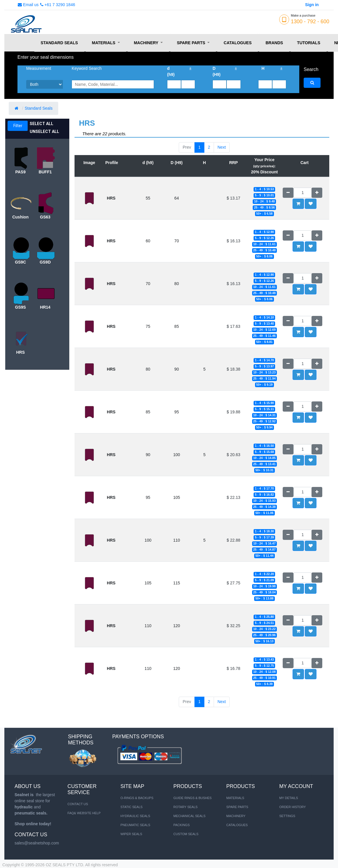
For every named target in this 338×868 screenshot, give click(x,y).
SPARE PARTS (237, 807)
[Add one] (317, 193)
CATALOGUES (237, 825)
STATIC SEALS (132, 807)
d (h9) (171, 71)
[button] (311, 204)
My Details (289, 798)
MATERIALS (235, 798)
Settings (287, 816)
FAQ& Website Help (84, 813)
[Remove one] (288, 193)
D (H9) (216, 71)
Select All (41, 124)
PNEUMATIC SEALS (136, 825)
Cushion (20, 217)
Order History (292, 807)
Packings (181, 825)
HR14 (45, 307)
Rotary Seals (185, 807)
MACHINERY (236, 816)
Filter (18, 126)
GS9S (21, 307)
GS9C (20, 262)
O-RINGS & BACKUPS (137, 798)
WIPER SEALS (131, 834)
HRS (20, 352)
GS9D (45, 262)
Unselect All (44, 131)
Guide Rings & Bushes (192, 798)
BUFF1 (45, 172)
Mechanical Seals (189, 816)
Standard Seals (39, 108)
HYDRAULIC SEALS (135, 816)
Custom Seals (186, 834)
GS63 (45, 217)
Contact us (78, 804)
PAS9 (20, 172)
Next (222, 147)
